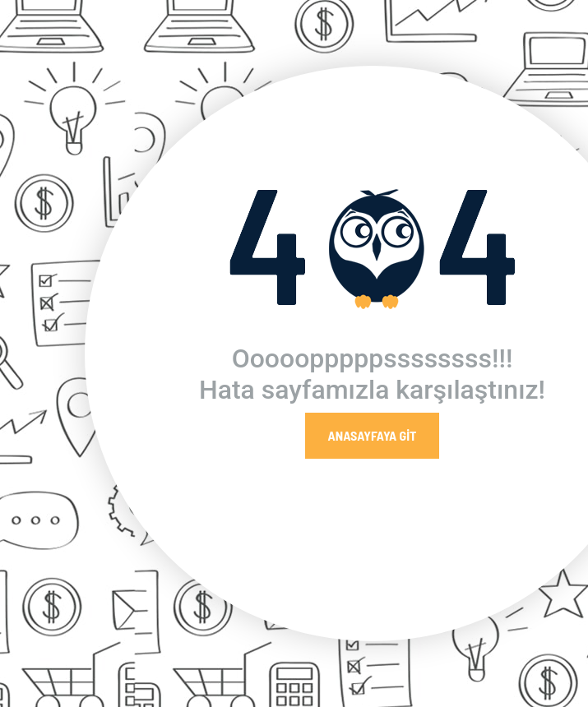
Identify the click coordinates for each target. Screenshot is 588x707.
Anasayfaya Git (373, 435)
